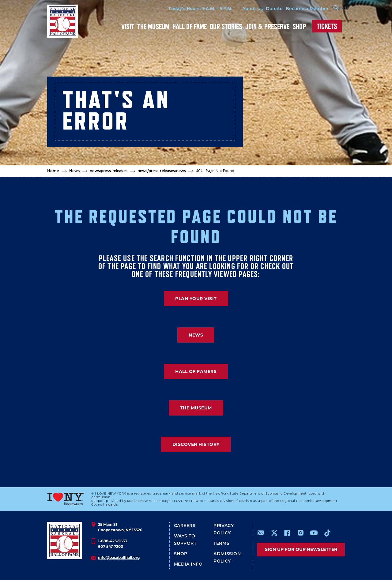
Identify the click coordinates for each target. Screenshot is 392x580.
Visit (128, 26)
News (75, 171)
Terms (221, 544)
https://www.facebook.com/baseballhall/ (287, 533)
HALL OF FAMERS (196, 371)
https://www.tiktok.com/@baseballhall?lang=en (327, 533)
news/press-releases (108, 171)
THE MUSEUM (196, 408)
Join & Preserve (267, 26)
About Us (238, 9)
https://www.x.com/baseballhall (274, 532)
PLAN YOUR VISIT (196, 299)
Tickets (327, 26)
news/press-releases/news (162, 171)
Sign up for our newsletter (301, 549)
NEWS (196, 335)
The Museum (153, 26)
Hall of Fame (190, 26)
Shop (299, 26)
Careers (185, 526)
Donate (260, 9)
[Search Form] (330, 9)
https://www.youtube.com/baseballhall (314, 533)
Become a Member (293, 9)
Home (53, 171)
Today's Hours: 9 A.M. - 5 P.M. (186, 8)
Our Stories (226, 26)
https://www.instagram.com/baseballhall (300, 533)
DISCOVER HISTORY (196, 444)
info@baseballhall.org (119, 557)
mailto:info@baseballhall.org (261, 533)
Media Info (188, 565)
